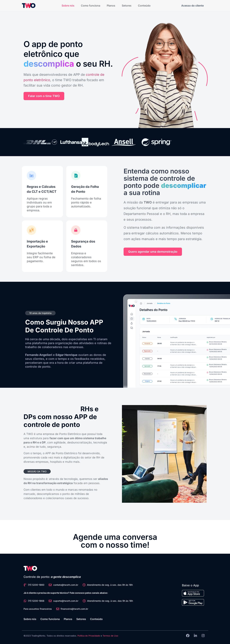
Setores (127, 6)
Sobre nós (68, 6)
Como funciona (91, 6)
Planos (111, 6)
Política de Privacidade (89, 636)
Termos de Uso (110, 636)
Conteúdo (144, 6)
